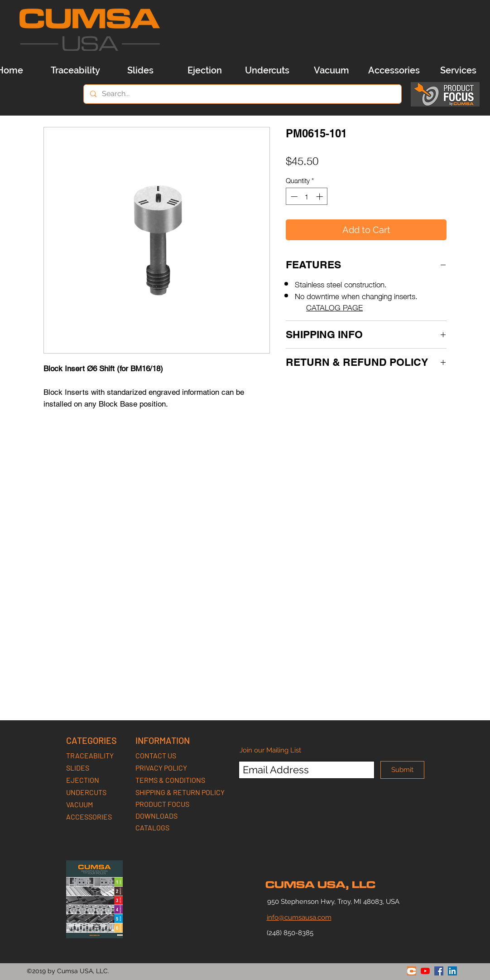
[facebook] (439, 971)
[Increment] (320, 196)
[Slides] (140, 70)
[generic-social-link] (412, 971)
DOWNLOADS (156, 816)
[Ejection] (205, 70)
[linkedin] (452, 971)
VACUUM (79, 804)
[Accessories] (394, 70)
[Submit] (402, 770)
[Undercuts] (267, 70)
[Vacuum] (331, 70)
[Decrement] (293, 196)
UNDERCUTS (86, 792)
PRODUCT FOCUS (162, 804)
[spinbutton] (307, 196)
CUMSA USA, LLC (320, 885)
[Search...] (242, 94)
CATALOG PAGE (334, 307)
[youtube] (425, 971)
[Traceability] (75, 70)
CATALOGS (152, 827)
